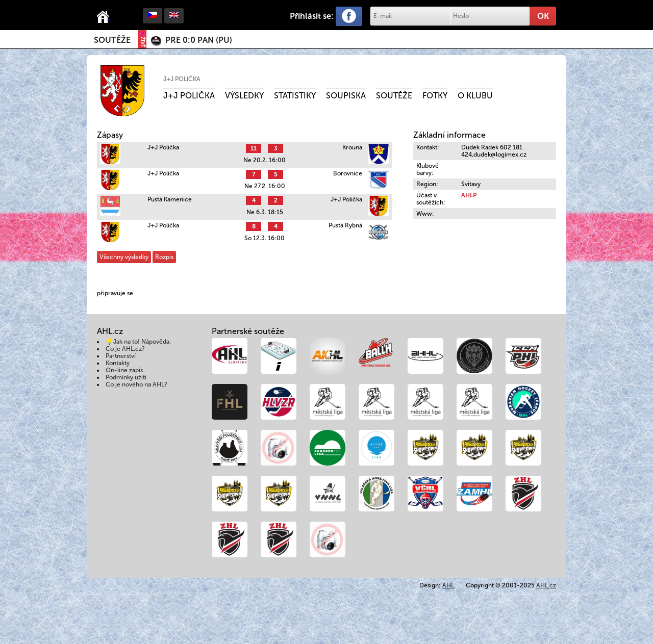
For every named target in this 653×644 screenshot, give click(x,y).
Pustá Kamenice (170, 199)
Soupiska (346, 96)
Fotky (435, 96)
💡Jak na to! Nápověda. (138, 342)
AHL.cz (546, 585)
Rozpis (164, 257)
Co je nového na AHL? (136, 384)
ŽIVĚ (142, 40)
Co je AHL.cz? (125, 349)
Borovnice (348, 173)
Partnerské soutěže (248, 331)
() (199, 40)
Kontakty (118, 363)
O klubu (475, 96)
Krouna (352, 147)
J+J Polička (182, 79)
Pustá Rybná (345, 225)
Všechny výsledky (124, 257)
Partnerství (121, 356)
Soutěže (112, 40)
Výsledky (244, 96)
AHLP (469, 195)
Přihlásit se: (312, 16)
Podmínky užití (126, 377)
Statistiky (295, 96)
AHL (448, 585)
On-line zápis (124, 370)
